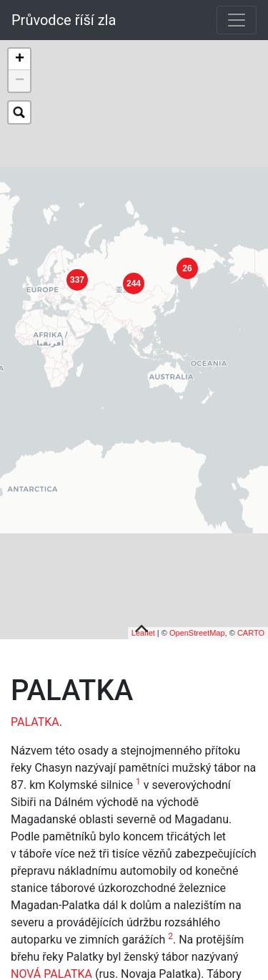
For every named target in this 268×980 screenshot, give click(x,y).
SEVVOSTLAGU (94, 962)
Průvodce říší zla (64, 20)
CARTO (251, 604)
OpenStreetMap (197, 604)
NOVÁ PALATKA (51, 945)
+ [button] (20, 59)
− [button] (20, 81)
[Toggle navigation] (237, 20)
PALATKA (35, 693)
